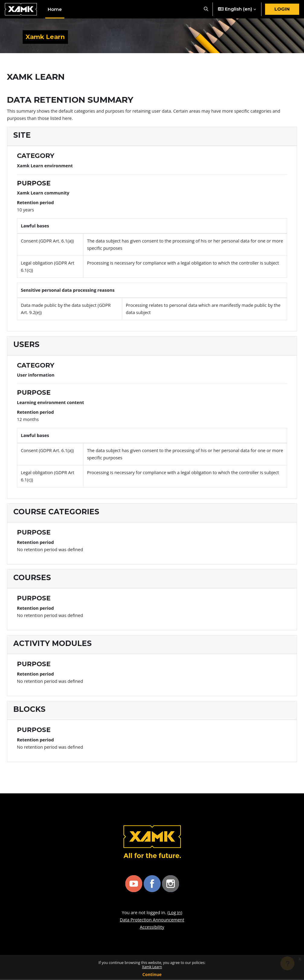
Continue (152, 974)
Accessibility (152, 928)
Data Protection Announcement (152, 921)
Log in (175, 914)
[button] (206, 9)
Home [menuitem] (55, 9)
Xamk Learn (152, 967)
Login (282, 9)
